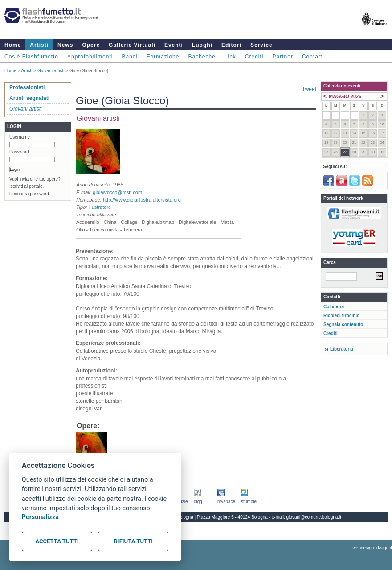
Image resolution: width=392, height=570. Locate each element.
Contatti (313, 57)
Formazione (163, 57)
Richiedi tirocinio (341, 316)
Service (261, 45)
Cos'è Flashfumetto (31, 57)
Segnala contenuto (343, 324)
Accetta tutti (57, 541)
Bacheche (202, 57)
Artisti (39, 45)
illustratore (100, 207)
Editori (231, 45)
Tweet (309, 89)
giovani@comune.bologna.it (314, 517)
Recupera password (29, 194)
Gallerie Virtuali (132, 45)
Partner (283, 57)
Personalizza (40, 517)
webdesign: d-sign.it (372, 548)
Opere (91, 45)
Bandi (130, 57)
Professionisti (27, 87)
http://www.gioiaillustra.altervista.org (142, 200)
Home (13, 45)
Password (19, 152)
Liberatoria (342, 349)
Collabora (334, 307)
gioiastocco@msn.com (117, 192)
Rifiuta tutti (133, 541)
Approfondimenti (90, 57)
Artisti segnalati (29, 98)
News (65, 45)
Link (230, 57)
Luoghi (202, 45)
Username (20, 137)
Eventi (174, 45)
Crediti (254, 57)
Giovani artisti (51, 71)
